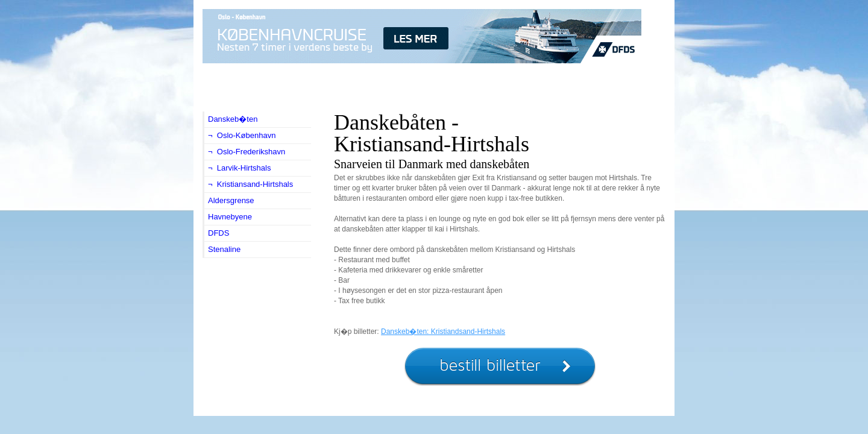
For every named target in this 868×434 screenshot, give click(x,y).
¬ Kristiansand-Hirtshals (250, 184)
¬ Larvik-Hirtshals (239, 168)
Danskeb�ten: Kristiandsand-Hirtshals (443, 332)
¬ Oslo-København (242, 135)
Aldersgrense (231, 200)
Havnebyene (230, 217)
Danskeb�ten (233, 119)
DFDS (219, 233)
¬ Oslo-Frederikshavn (247, 152)
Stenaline (224, 249)
